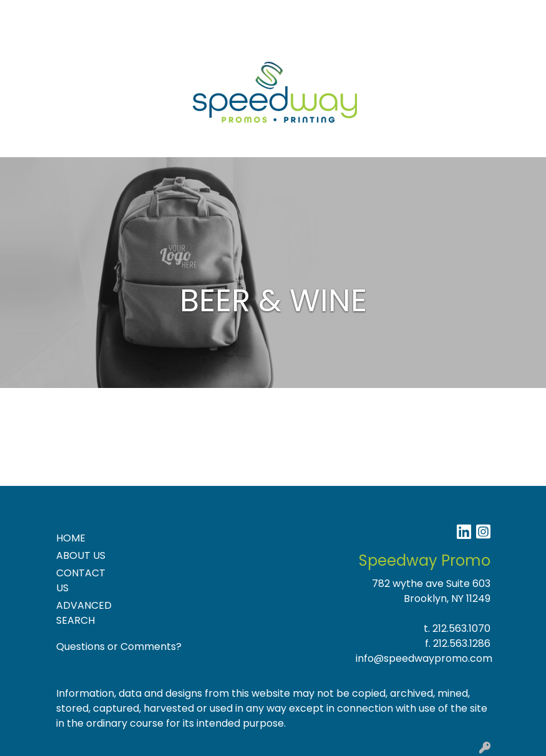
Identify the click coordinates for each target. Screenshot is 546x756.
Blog (178, 13)
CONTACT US (81, 580)
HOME (71, 538)
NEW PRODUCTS (51, 41)
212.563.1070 (461, 628)
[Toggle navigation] (19, 143)
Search (408, 13)
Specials (217, 13)
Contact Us (131, 13)
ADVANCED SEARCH (84, 613)
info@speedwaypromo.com (424, 658)
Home (27, 13)
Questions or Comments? (119, 647)
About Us (72, 13)
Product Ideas (134, 41)
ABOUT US (81, 555)
